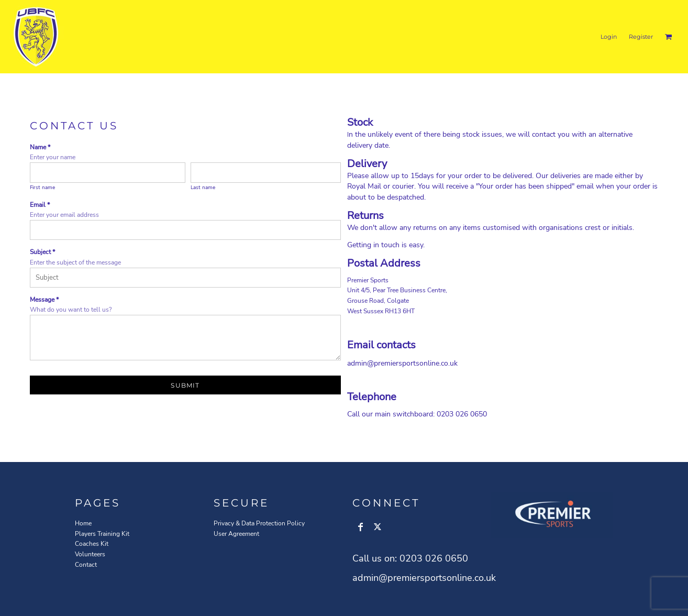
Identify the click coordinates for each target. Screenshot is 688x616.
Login (609, 37)
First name (42, 188)
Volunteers (90, 554)
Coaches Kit (92, 544)
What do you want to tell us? (71, 310)
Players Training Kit (102, 534)
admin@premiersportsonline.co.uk (402, 363)
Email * (40, 205)
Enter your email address (64, 215)
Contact (86, 565)
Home (83, 523)
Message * (44, 300)
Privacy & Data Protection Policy (259, 523)
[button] (669, 37)
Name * (40, 147)
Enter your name (53, 157)
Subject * (42, 252)
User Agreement (236, 534)
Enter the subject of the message (75, 262)
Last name (203, 188)
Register (641, 37)
